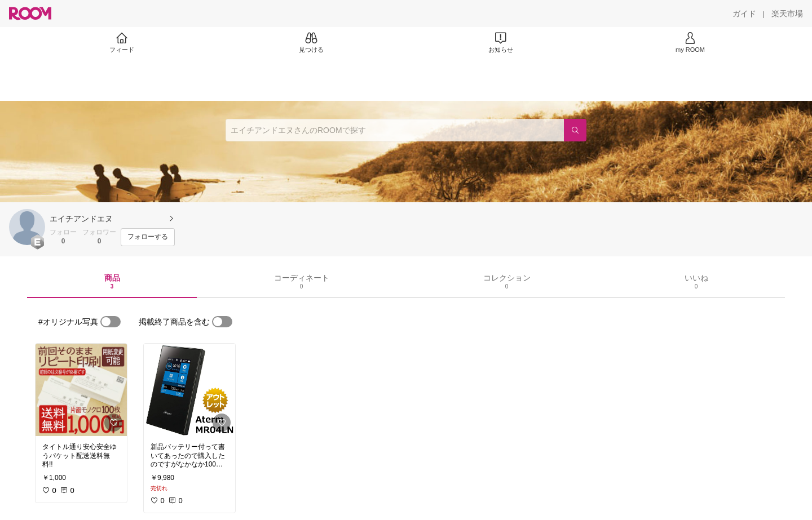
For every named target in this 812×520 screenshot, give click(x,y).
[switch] (111, 322)
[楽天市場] (787, 14)
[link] (81, 390)
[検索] (575, 130)
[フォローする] (148, 237)
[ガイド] (744, 14)
